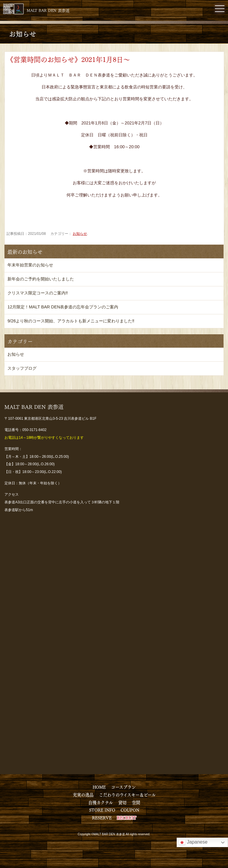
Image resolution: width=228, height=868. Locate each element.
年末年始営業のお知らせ (30, 265)
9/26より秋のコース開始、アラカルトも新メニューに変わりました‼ (71, 321)
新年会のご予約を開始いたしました (41, 279)
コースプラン (123, 787)
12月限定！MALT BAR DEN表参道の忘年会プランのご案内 (63, 307)
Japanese (193, 842)
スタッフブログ (22, 368)
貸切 (122, 802)
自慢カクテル (100, 802)
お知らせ (80, 234)
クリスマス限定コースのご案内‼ (38, 293)
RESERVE (102, 817)
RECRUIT (127, 817)
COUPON (130, 810)
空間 (136, 802)
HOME (99, 787)
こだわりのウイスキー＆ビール (127, 794)
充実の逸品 (83, 794)
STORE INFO (102, 810)
